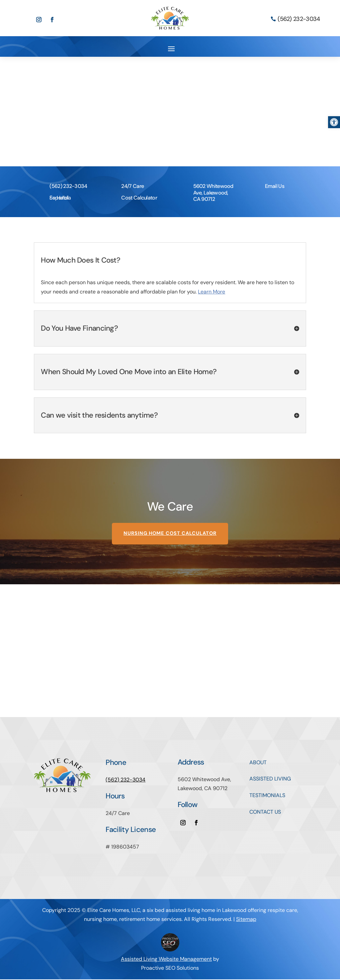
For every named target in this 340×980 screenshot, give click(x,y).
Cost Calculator (139, 198)
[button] (334, 122)
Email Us (275, 186)
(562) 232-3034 (299, 19)
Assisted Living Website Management (166, 960)
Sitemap (246, 920)
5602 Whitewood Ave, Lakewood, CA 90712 (213, 192)
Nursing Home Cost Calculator (170, 534)
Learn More (212, 292)
